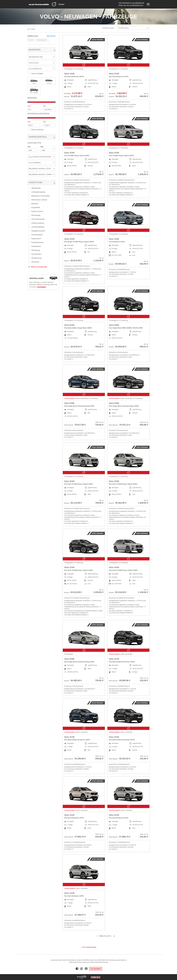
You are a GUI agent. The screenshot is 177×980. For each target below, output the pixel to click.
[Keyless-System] (29, 211)
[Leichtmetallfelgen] (29, 227)
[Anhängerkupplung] (29, 192)
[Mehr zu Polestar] (62, 4)
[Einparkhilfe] (29, 208)
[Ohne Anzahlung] (29, 129)
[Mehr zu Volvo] (54, 4)
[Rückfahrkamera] (29, 242)
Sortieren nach (108, 28)
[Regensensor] (29, 239)
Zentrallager (42, 287)
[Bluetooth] (29, 204)
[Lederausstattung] (29, 223)
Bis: (45, 106)
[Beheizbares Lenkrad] (29, 200)
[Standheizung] (29, 258)
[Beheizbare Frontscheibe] (29, 196)
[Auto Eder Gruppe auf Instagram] (82, 969)
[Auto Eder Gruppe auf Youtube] (86, 969)
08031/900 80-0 (138, 5)
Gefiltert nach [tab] (33, 36)
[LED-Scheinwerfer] (29, 219)
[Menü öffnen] (148, 4)
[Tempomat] (29, 262)
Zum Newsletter (96, 969)
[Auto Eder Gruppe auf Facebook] (77, 969)
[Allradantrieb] (29, 188)
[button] (41, 57)
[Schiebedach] (29, 246)
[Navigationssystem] (29, 231)
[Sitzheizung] (29, 250)
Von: (29, 106)
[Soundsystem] (29, 254)
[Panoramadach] (29, 235)
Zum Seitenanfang (89, 947)
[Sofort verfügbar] (29, 74)
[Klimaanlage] (29, 215)
